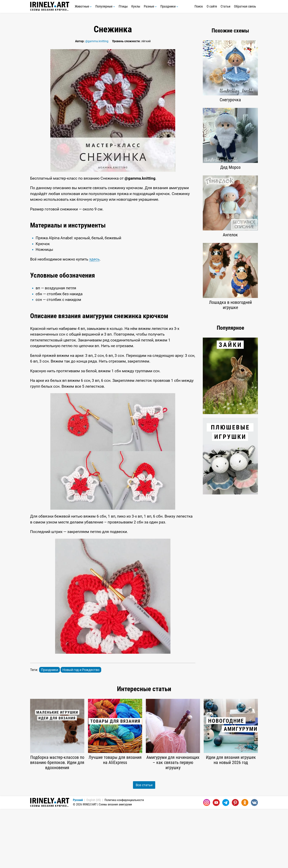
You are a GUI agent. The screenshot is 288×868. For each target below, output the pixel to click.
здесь (94, 318)
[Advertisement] (113, 245)
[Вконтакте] (254, 862)
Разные (150, 6)
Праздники (169, 6)
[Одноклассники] (245, 862)
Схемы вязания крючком (50, 6)
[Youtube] (216, 862)
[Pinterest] (235, 862)
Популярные (105, 6)
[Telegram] (226, 862)
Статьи (225, 6)
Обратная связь (245, 6)
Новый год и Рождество (81, 729)
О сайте (212, 6)
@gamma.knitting (97, 41)
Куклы (136, 6)
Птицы (123, 6)
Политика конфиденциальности (124, 859)
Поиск (199, 6)
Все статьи (144, 844)
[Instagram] (207, 862)
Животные (83, 6)
